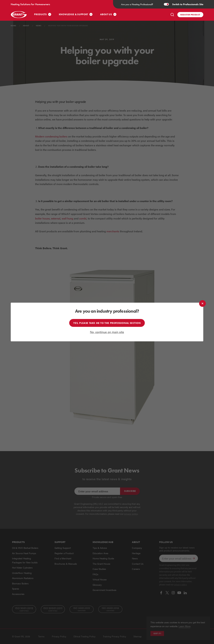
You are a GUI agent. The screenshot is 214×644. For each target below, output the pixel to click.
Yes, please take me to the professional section (107, 323)
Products (40, 14)
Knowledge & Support (73, 14)
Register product (190, 15)
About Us (106, 14)
